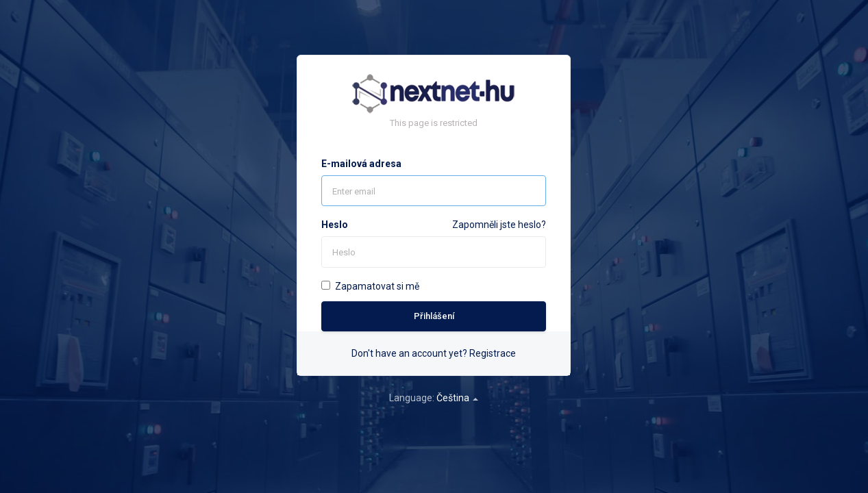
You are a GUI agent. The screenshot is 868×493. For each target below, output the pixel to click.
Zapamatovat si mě (370, 286)
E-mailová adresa (361, 164)
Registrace (493, 353)
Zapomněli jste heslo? (499, 225)
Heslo (335, 225)
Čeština (457, 398)
